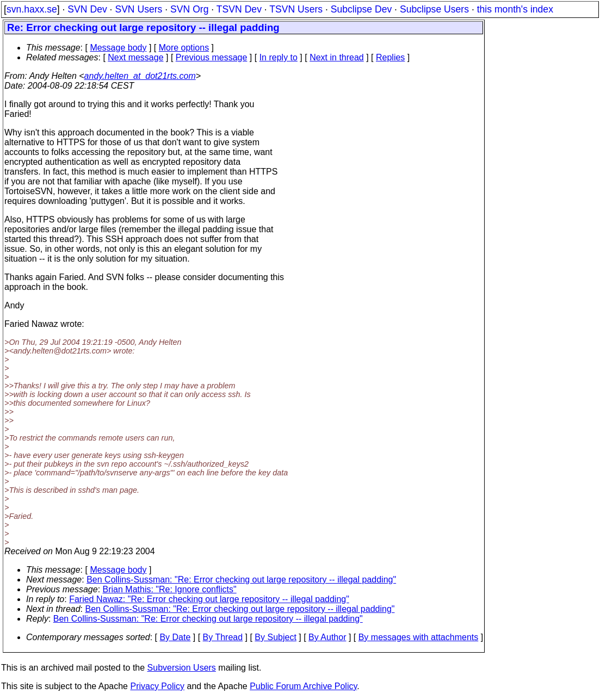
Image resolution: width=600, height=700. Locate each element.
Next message (135, 57)
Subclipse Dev (361, 9)
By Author (327, 637)
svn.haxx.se (32, 9)
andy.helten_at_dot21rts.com (140, 76)
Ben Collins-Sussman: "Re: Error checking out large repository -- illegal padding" (241, 580)
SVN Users (138, 9)
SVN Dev (87, 9)
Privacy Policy (157, 686)
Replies (390, 57)
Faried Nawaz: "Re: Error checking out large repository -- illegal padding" (209, 599)
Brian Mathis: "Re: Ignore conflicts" (170, 589)
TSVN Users (296, 9)
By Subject (275, 637)
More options (184, 48)
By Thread (223, 637)
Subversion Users (182, 668)
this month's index (515, 9)
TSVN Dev (239, 9)
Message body (118, 48)
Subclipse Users (434, 9)
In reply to (279, 57)
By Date (175, 637)
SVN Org (189, 9)
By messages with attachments (419, 637)
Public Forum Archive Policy (303, 686)
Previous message (212, 57)
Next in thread (337, 57)
